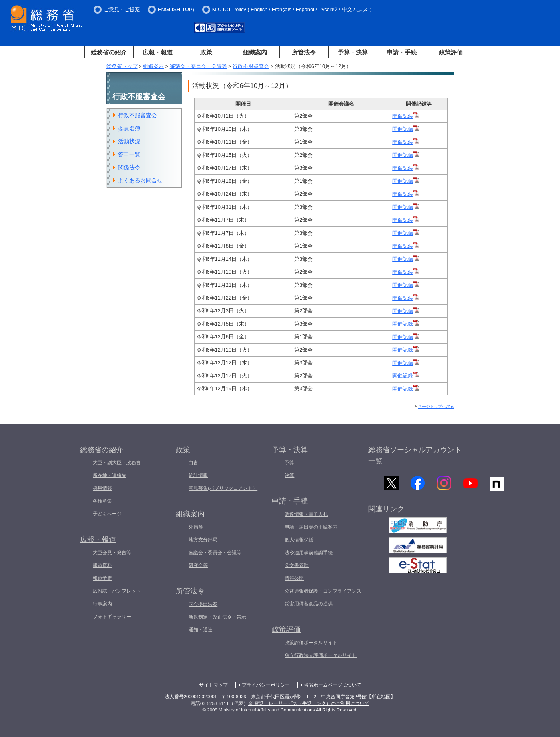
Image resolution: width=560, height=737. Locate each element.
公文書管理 (297, 565)
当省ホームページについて (333, 685)
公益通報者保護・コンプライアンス (323, 591)
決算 (289, 475)
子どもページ (107, 514)
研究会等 (198, 565)
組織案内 (255, 52)
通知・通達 (201, 630)
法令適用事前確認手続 (309, 553)
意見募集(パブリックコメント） (223, 488)
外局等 (196, 527)
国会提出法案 (203, 604)
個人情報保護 (299, 540)
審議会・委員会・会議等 (198, 66)
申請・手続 (402, 52)
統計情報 (198, 475)
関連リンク (386, 512)
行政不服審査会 (251, 66)
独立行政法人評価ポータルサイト (321, 655)
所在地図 (381, 697)
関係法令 (129, 167)
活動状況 (129, 141)
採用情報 (102, 488)
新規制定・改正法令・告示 (217, 617)
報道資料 (102, 565)
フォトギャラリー (112, 617)
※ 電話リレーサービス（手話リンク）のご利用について (309, 703)
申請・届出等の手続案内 (311, 527)
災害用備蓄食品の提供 (309, 604)
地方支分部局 (203, 540)
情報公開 (294, 578)
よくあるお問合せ (140, 180)
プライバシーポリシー (266, 685)
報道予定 (102, 578)
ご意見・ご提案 (122, 9)
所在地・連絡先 (110, 475)
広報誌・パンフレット (117, 591)
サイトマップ (213, 685)
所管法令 (304, 52)
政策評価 (451, 52)
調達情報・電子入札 (306, 514)
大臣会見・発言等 (112, 553)
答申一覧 (129, 154)
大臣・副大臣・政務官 (117, 463)
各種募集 (102, 501)
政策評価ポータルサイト (311, 643)
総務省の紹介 (109, 52)
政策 (206, 52)
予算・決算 (353, 52)
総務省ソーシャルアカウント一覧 (415, 456)
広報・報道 (158, 52)
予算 (289, 463)
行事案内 (102, 604)
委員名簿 (129, 128)
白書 (193, 463)
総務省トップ (122, 66)
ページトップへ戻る (436, 406)
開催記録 (406, 116)
